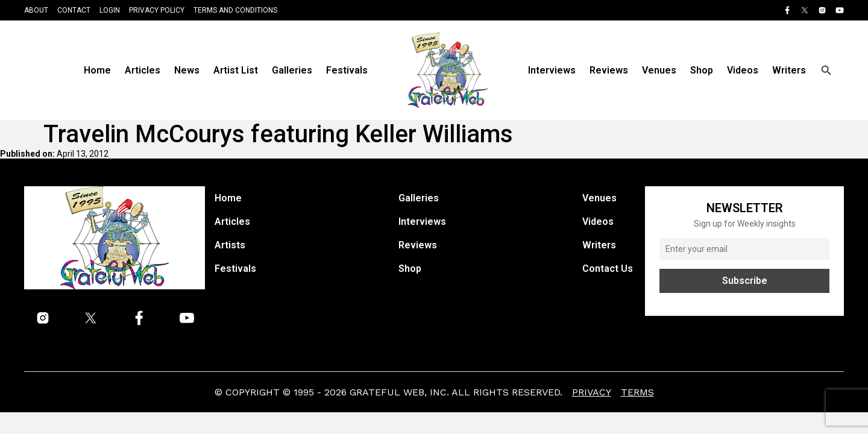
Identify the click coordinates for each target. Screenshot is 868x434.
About (36, 10)
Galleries (292, 70)
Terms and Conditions (235, 10)
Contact (74, 10)
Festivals (347, 70)
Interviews (552, 70)
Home (97, 70)
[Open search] (826, 71)
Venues (659, 70)
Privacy (592, 392)
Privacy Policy (157, 10)
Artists (230, 245)
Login (110, 10)
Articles (143, 70)
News (187, 70)
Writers (789, 70)
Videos (743, 70)
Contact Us (608, 269)
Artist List (236, 70)
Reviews (609, 70)
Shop (702, 70)
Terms (637, 392)
